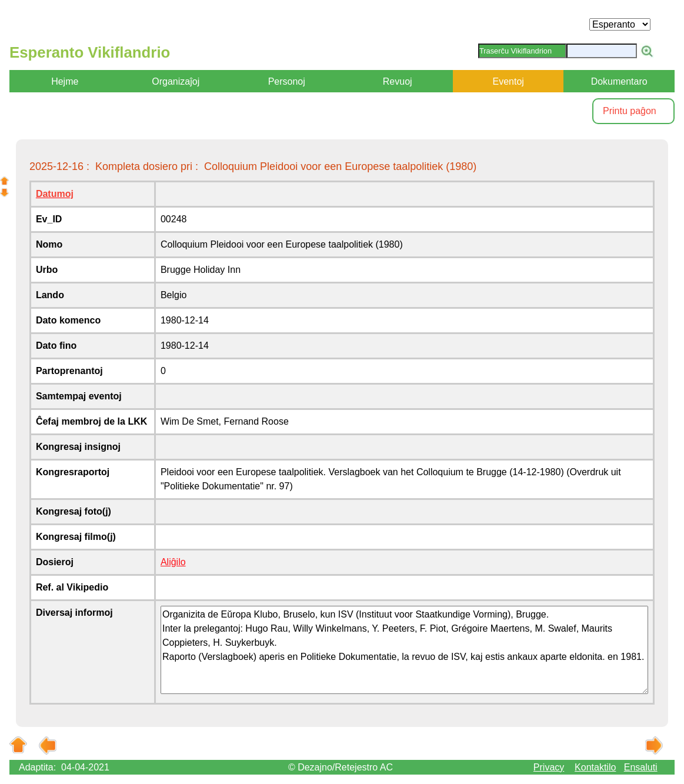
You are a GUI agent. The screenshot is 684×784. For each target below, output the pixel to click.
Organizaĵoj (176, 81)
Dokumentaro (619, 81)
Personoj (287, 81)
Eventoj (508, 81)
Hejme (65, 81)
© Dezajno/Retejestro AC (341, 767)
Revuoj (398, 81)
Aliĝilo (173, 562)
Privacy (549, 767)
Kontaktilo (595, 767)
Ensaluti (641, 767)
